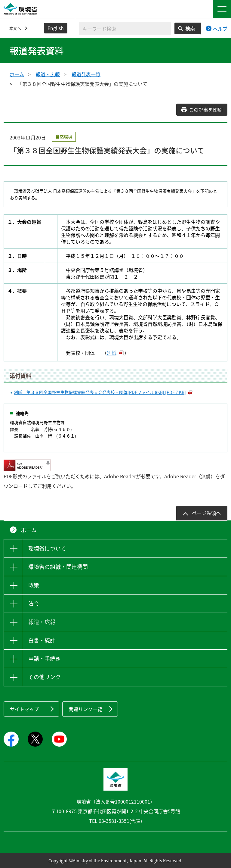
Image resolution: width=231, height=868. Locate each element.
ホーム (17, 74)
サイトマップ (24, 709)
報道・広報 (48, 74)
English (56, 28)
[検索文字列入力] (125, 28)
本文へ (15, 28)
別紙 (112, 353)
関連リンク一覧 (85, 709)
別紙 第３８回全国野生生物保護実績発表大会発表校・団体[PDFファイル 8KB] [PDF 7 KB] (100, 392)
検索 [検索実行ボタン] (190, 28)
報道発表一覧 (86, 74)
